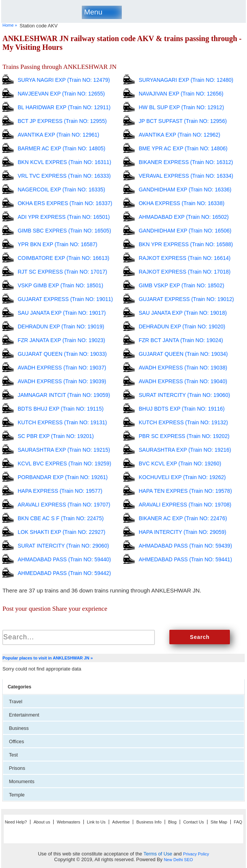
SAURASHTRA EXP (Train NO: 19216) (185, 450)
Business (19, 728)
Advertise (121, 822)
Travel (15, 702)
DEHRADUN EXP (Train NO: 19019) (61, 326)
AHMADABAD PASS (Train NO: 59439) (185, 546)
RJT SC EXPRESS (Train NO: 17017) (62, 272)
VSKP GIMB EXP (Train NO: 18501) (60, 285)
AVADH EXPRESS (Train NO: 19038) (183, 368)
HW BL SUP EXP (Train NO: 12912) (181, 107)
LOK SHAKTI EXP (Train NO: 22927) (61, 532)
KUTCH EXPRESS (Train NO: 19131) (62, 422)
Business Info (149, 822)
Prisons (17, 768)
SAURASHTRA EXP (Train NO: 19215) (64, 450)
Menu (93, 12)
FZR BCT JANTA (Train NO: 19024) (181, 340)
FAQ (238, 822)
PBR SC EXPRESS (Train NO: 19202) (184, 436)
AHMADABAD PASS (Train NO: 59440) (64, 559)
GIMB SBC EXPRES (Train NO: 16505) (64, 231)
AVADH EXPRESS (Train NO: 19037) (62, 368)
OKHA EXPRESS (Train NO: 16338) (181, 203)
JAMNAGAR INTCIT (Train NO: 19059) (64, 395)
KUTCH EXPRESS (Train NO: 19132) (183, 422)
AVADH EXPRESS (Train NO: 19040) (183, 381)
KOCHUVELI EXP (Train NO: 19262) (182, 477)
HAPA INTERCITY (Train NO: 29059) (182, 532)
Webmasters (69, 822)
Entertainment (24, 715)
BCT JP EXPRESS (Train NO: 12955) (62, 121)
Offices (16, 741)
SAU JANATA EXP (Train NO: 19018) (182, 313)
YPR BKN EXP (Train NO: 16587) (57, 244)
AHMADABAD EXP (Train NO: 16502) (184, 217)
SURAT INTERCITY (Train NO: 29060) (63, 546)
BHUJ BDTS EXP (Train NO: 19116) (182, 409)
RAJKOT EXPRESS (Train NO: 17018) (184, 272)
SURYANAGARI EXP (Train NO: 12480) (186, 80)
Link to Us (96, 822)
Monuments (22, 781)
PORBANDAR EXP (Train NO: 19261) (63, 477)
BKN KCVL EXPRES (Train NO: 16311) (64, 162)
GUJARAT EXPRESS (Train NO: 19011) (65, 299)
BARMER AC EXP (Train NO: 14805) (61, 148)
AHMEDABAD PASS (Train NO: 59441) (185, 559)
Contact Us (193, 822)
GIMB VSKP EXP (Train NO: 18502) (181, 285)
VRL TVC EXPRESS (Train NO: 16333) (64, 176)
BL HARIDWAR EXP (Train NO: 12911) (64, 107)
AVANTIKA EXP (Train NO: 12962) (179, 135)
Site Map (219, 822)
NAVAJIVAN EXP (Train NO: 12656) (181, 94)
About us (42, 822)
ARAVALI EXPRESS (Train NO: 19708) (185, 505)
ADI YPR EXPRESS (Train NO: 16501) (64, 217)
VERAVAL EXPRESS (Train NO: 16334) (186, 176)
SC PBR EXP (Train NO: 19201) (56, 436)
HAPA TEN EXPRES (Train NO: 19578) (185, 491)
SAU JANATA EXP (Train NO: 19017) (61, 313)
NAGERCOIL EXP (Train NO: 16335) (61, 190)
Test (13, 755)
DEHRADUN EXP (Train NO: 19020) (182, 326)
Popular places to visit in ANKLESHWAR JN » (47, 658)
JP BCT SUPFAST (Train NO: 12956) (182, 121)
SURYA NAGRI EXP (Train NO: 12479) (64, 80)
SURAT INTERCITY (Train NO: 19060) (184, 395)
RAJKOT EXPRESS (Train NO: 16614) (184, 258)
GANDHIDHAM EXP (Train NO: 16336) (185, 190)
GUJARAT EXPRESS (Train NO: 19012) (186, 299)
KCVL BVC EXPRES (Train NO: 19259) (64, 463)
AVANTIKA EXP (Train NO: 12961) (58, 135)
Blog (172, 822)
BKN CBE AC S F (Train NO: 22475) (61, 518)
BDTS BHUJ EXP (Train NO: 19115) (61, 409)
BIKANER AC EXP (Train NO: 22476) (183, 518)
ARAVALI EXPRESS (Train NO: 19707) (64, 505)
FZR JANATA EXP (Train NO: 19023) (61, 340)
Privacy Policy (196, 854)
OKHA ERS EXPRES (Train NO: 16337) (65, 203)
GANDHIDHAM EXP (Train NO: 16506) (185, 231)
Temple (17, 795)
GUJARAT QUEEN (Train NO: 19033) (62, 354)
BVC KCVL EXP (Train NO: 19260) (180, 463)
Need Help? (16, 822)
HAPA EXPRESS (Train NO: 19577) (60, 491)
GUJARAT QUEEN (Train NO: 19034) (183, 354)
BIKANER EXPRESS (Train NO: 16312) (186, 162)
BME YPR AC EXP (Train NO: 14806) (183, 148)
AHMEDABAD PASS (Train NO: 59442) (64, 573)
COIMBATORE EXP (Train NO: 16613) (63, 258)
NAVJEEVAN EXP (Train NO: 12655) (61, 94)
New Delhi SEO (178, 860)
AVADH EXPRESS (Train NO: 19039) (62, 381)
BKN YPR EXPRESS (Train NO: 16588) (186, 244)
